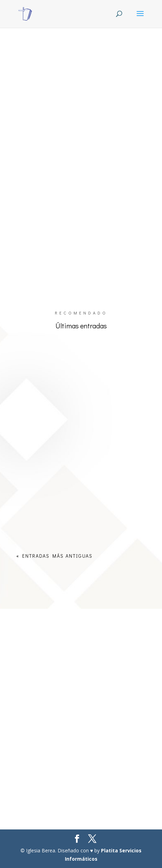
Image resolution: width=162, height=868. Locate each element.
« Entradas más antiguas (54, 556)
